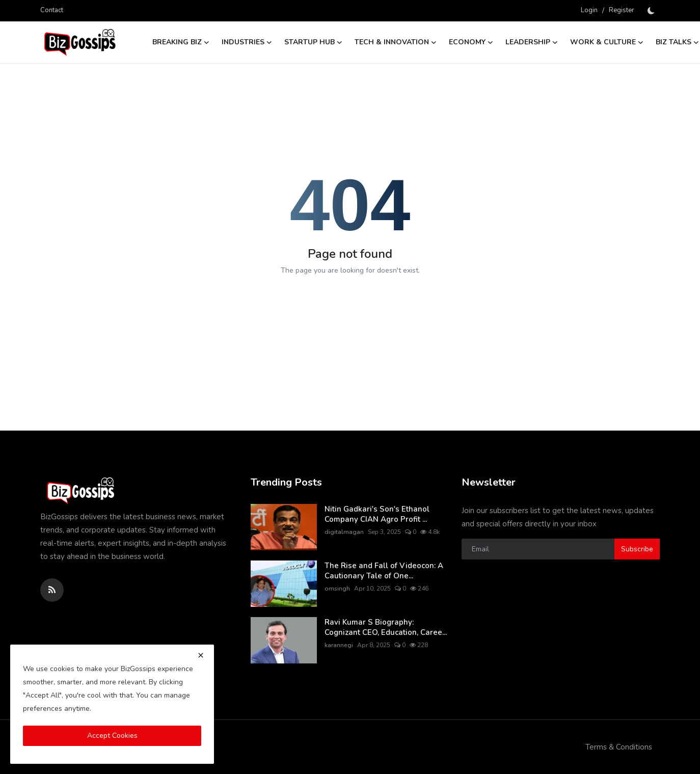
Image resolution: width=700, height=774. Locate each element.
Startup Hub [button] (313, 42)
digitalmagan (344, 532)
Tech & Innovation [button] (396, 42)
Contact (52, 10)
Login (589, 10)
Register (622, 10)
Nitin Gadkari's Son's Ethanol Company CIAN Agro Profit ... (377, 514)
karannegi (339, 645)
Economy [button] (471, 42)
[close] (201, 655)
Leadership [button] (532, 42)
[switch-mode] (652, 11)
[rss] (52, 590)
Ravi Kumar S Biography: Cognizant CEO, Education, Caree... (386, 627)
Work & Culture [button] (607, 42)
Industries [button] (247, 42)
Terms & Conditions (619, 747)
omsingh (337, 589)
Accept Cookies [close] (112, 736)
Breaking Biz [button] (181, 42)
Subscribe (637, 549)
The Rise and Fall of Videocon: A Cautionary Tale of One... (384, 571)
